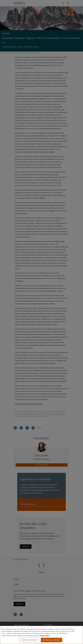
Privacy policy (45, 636)
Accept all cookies (51, 640)
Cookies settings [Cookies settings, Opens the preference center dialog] (29, 640)
